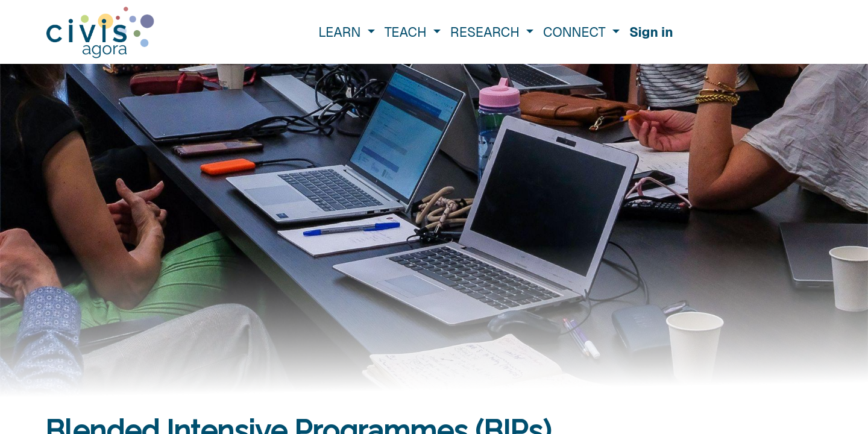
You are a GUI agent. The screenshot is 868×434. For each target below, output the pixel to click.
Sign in (651, 32)
